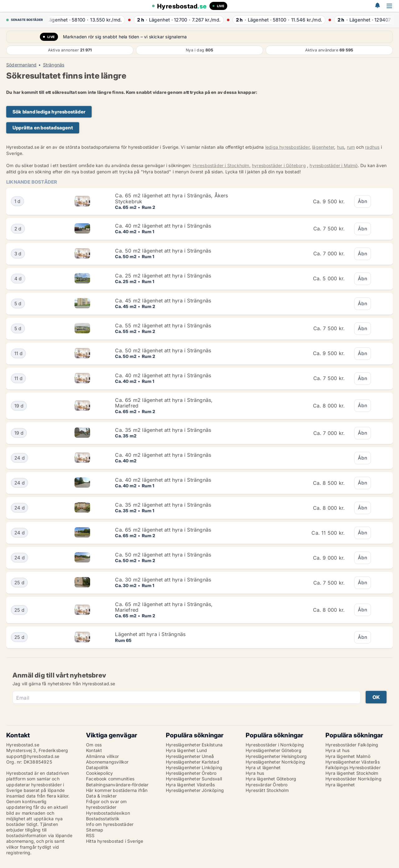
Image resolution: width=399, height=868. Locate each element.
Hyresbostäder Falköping (352, 745)
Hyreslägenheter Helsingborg (276, 756)
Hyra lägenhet (340, 785)
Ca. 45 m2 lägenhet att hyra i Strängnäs (163, 301)
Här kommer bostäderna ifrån (117, 790)
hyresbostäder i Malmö (334, 165)
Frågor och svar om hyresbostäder (106, 804)
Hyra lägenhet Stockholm (352, 773)
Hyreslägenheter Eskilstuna (194, 745)
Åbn (363, 201)
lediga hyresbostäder (287, 147)
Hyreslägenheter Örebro (191, 773)
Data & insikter (101, 796)
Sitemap (95, 830)
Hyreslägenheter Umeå (190, 756)
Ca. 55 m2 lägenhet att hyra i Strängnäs (163, 325)
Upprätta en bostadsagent (43, 128)
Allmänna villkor (102, 756)
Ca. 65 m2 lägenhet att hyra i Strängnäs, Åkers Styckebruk (171, 198)
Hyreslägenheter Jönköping (195, 790)
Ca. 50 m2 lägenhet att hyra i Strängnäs (163, 251)
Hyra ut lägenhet (263, 767)
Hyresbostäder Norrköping (353, 779)
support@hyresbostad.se (33, 756)
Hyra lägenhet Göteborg (271, 779)
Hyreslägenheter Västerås (353, 762)
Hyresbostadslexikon (108, 813)
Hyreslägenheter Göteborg (274, 750)
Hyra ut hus (337, 750)
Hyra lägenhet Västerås (190, 785)
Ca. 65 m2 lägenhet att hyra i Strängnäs (163, 530)
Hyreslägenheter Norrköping (275, 762)
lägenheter (323, 147)
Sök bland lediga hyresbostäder (49, 112)
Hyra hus (255, 773)
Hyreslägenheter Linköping (194, 767)
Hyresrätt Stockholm (267, 790)
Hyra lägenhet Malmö (348, 756)
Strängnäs (54, 65)
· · (85, 20)
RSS (90, 835)
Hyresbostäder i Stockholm (221, 165)
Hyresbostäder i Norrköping (275, 745)
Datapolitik (97, 767)
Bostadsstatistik (103, 819)
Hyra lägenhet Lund (187, 750)
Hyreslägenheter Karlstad (192, 762)
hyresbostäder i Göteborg (279, 165)
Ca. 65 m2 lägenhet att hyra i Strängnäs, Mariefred (164, 403)
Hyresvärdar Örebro (267, 785)
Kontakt (94, 750)
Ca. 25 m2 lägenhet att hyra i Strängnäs (163, 276)
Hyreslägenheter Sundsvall (194, 779)
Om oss (94, 745)
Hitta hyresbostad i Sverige (115, 841)
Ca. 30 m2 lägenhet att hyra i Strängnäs (163, 580)
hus (341, 147)
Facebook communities (110, 779)
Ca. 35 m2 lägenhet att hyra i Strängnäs (163, 430)
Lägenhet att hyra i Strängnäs (150, 634)
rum (351, 147)
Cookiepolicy (99, 773)
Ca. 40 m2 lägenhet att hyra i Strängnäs (163, 226)
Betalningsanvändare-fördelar (117, 785)
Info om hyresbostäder (110, 824)
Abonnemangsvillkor (107, 762)
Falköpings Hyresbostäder (353, 767)
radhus (372, 147)
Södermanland (21, 65)
